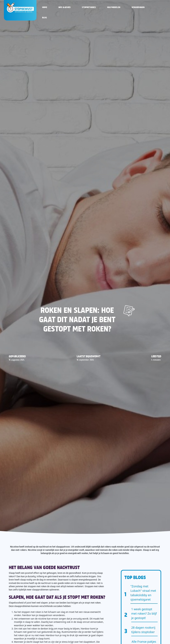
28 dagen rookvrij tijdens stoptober (143, 630)
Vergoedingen (138, 7)
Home (45, 7)
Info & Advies (65, 7)
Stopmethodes (89, 7)
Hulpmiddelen (114, 7)
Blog (44, 17)
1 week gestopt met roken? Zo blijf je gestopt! (144, 613)
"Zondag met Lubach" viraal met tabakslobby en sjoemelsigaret (143, 593)
